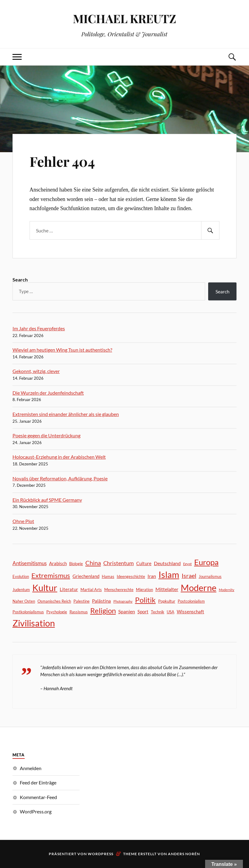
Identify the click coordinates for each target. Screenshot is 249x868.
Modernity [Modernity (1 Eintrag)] (227, 590)
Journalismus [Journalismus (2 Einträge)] (210, 576)
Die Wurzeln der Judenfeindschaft (48, 393)
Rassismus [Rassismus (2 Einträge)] (79, 612)
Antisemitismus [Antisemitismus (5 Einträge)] (30, 563)
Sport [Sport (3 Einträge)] (143, 612)
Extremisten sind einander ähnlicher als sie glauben (66, 414)
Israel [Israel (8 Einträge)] (189, 576)
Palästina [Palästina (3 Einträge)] (101, 601)
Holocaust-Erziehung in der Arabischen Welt (59, 457)
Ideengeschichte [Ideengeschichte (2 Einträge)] (131, 576)
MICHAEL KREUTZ (124, 18)
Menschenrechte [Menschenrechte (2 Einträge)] (119, 590)
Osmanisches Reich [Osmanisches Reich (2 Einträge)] (54, 601)
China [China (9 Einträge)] (93, 563)
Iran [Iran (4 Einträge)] (152, 576)
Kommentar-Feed (38, 797)
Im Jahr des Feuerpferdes (39, 328)
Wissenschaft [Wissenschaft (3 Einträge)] (190, 612)
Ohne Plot (23, 521)
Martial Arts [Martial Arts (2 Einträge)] (91, 590)
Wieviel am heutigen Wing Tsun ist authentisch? (62, 350)
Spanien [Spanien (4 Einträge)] (127, 611)
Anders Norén (184, 854)
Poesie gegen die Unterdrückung (46, 435)
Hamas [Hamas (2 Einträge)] (108, 576)
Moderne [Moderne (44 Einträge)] (199, 588)
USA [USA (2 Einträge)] (171, 612)
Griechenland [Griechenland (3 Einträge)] (86, 576)
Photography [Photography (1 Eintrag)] (123, 601)
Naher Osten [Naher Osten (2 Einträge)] (24, 601)
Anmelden (31, 768)
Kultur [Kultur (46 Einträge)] (45, 588)
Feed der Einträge (38, 782)
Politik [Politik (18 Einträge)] (145, 600)
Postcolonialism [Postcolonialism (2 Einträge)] (191, 601)
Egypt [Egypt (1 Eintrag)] (187, 564)
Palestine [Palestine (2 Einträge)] (82, 601)
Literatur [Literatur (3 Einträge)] (69, 589)
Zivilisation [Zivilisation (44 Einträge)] (34, 623)
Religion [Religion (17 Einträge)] (103, 611)
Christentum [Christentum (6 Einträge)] (119, 563)
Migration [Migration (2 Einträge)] (144, 590)
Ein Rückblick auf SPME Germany (47, 500)
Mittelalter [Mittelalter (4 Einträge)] (167, 589)
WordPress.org (36, 811)
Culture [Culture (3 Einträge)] (144, 563)
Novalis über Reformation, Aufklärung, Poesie (60, 478)
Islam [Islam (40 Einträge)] (169, 575)
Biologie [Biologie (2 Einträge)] (76, 564)
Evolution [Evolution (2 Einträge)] (21, 576)
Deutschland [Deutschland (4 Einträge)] (167, 563)
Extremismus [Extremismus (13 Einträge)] (51, 575)
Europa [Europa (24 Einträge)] (206, 562)
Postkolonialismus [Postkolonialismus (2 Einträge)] (28, 612)
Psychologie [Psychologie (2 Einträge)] (57, 612)
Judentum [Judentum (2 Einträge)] (21, 590)
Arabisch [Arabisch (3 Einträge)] (58, 563)
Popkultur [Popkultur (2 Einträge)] (167, 601)
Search (20, 280)
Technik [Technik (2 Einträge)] (158, 612)
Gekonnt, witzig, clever (36, 371)
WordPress (101, 854)
